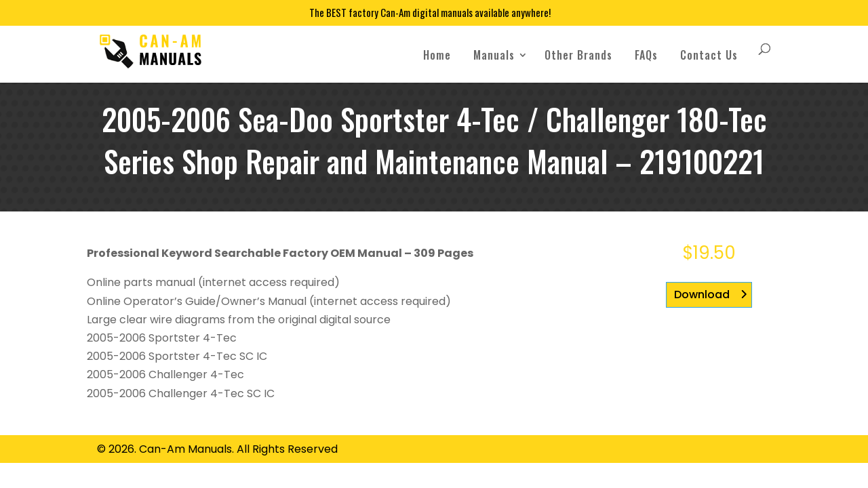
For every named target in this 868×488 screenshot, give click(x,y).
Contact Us (709, 55)
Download (702, 294)
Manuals (494, 55)
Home (437, 55)
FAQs (646, 55)
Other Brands (578, 55)
